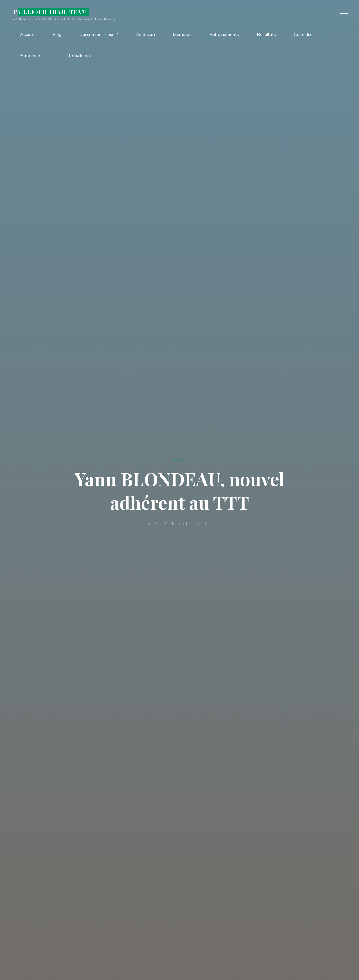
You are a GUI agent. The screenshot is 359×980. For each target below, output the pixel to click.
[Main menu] (343, 13)
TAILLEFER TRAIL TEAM (50, 12)
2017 (178, 461)
